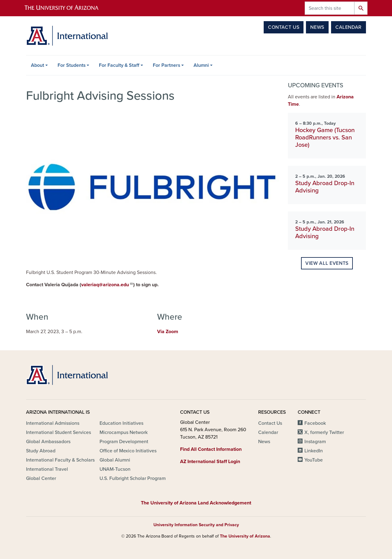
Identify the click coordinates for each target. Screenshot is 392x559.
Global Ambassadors (48, 442)
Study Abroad (41, 451)
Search (361, 8)
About (38, 65)
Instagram (315, 442)
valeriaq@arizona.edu (107, 284)
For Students (72, 65)
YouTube (314, 460)
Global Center (41, 478)
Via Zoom (168, 332)
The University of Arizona (245, 536)
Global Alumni (115, 460)
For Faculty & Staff (119, 65)
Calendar (349, 27)
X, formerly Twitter (324, 432)
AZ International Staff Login (210, 462)
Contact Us (284, 27)
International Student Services (58, 432)
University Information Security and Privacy (196, 525)
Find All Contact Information (211, 449)
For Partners (167, 65)
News (317, 27)
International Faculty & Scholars (60, 460)
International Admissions (53, 423)
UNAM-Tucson (115, 469)
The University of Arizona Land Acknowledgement (196, 503)
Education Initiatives (121, 423)
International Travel (47, 469)
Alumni (201, 65)
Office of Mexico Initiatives (128, 451)
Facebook (315, 423)
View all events (327, 263)
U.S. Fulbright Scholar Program (133, 478)
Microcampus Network (124, 432)
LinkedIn (314, 451)
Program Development (124, 442)
